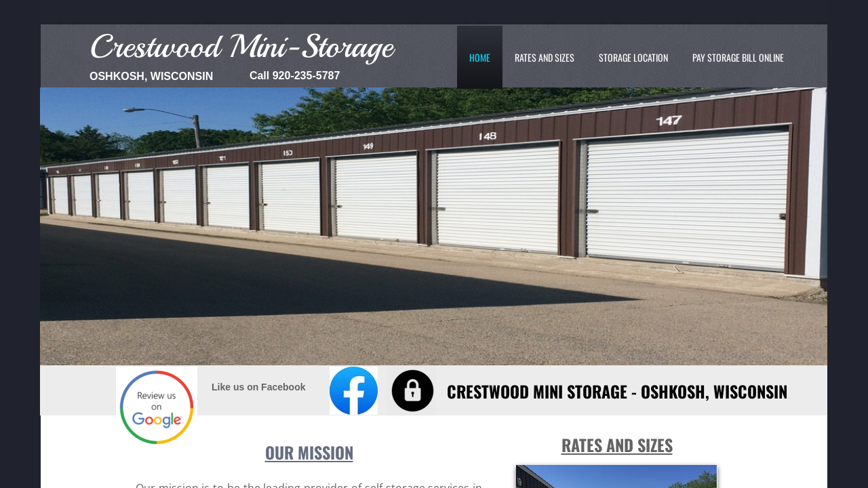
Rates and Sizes (545, 57)
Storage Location (633, 57)
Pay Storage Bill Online (738, 57)
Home (480, 57)
